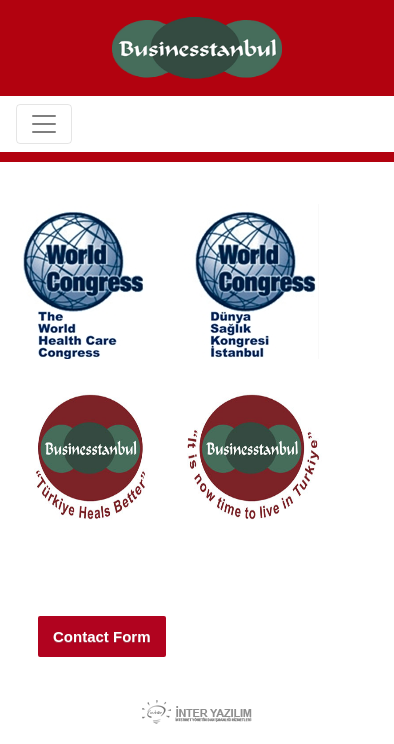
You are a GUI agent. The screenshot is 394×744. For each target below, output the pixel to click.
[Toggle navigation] (44, 124)
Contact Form (102, 636)
